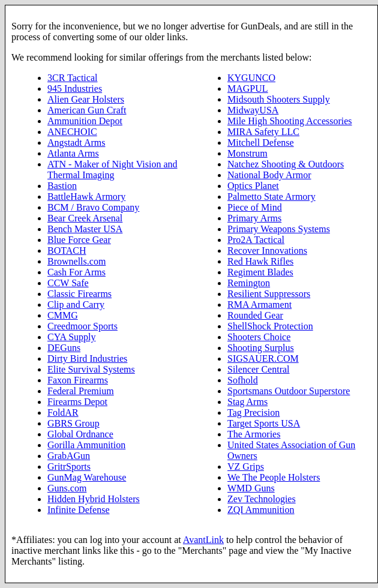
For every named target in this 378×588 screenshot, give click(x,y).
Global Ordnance (80, 434)
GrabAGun (69, 456)
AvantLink (203, 540)
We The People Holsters (274, 477)
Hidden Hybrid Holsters (94, 499)
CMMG (63, 315)
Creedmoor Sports (82, 326)
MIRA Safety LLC (263, 132)
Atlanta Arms (73, 153)
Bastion (62, 186)
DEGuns (64, 348)
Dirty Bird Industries (87, 358)
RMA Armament (259, 304)
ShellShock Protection (270, 326)
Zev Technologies (262, 499)
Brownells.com (76, 261)
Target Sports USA (264, 423)
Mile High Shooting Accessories (290, 121)
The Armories (254, 434)
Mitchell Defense (261, 142)
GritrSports (69, 466)
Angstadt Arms (76, 142)
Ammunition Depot (85, 121)
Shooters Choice (259, 337)
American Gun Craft (87, 110)
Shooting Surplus (261, 348)
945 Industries (75, 88)
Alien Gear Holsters (86, 99)
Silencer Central (259, 369)
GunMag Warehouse (87, 477)
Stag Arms (247, 402)
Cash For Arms (76, 272)
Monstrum (247, 153)
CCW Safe (68, 283)
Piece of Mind (255, 207)
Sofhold (243, 380)
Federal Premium (81, 391)
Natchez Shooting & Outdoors (286, 164)
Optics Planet (253, 186)
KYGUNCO (251, 78)
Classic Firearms (79, 294)
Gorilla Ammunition (86, 445)
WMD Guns (251, 488)
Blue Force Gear (79, 240)
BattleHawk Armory (86, 196)
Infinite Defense (79, 510)
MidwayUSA (253, 110)
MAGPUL (248, 88)
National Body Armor (269, 175)
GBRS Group (73, 423)
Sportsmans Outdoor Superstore (289, 391)
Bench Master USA (85, 229)
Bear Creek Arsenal (85, 218)
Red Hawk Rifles (260, 261)
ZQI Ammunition (261, 510)
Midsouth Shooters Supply (279, 99)
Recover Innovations (267, 250)
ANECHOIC (72, 132)
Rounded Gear (255, 315)
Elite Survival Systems (91, 369)
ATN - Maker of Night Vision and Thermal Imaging (112, 169)
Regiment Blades (260, 272)
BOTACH (67, 250)
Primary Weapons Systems (279, 229)
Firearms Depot (77, 402)
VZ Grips (246, 466)
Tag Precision (253, 412)
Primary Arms (254, 218)
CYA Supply (71, 337)
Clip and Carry (76, 304)
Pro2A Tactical (256, 240)
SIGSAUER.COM (263, 358)
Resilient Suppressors (269, 294)
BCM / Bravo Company (93, 207)
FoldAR (63, 412)
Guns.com (67, 488)
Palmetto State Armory (271, 196)
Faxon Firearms (78, 380)
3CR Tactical (72, 78)
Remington (249, 283)
